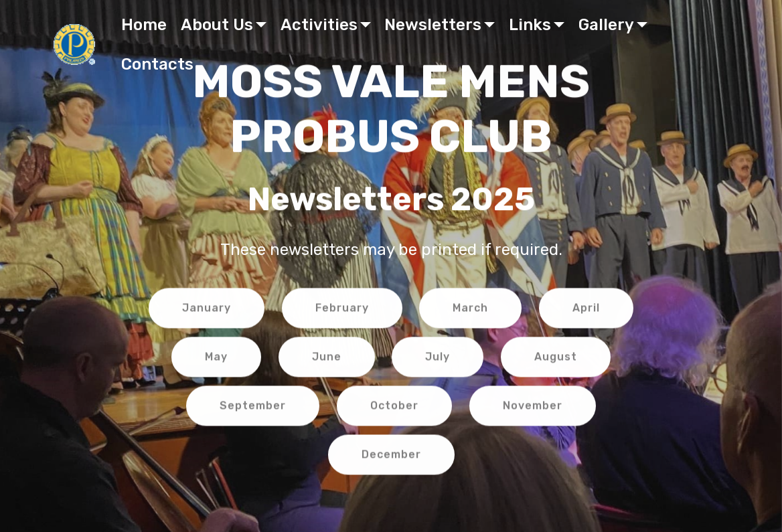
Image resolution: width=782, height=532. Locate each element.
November (533, 408)
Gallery (606, 25)
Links (530, 25)
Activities (319, 25)
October (394, 408)
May (216, 359)
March (470, 310)
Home (144, 25)
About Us (217, 25)
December (391, 457)
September (253, 408)
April (586, 310)
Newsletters (433, 25)
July (438, 359)
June (327, 359)
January (207, 310)
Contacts (157, 64)
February (342, 310)
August (556, 359)
